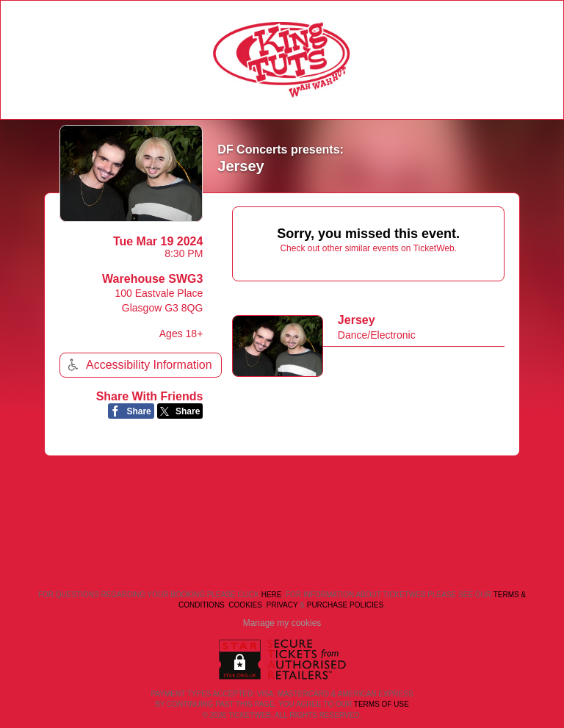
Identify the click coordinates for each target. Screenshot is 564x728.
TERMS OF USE (382, 704)
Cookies (245, 605)
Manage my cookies (282, 623)
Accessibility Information (138, 365)
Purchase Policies (345, 605)
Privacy (282, 605)
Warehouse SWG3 (152, 279)
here (272, 595)
